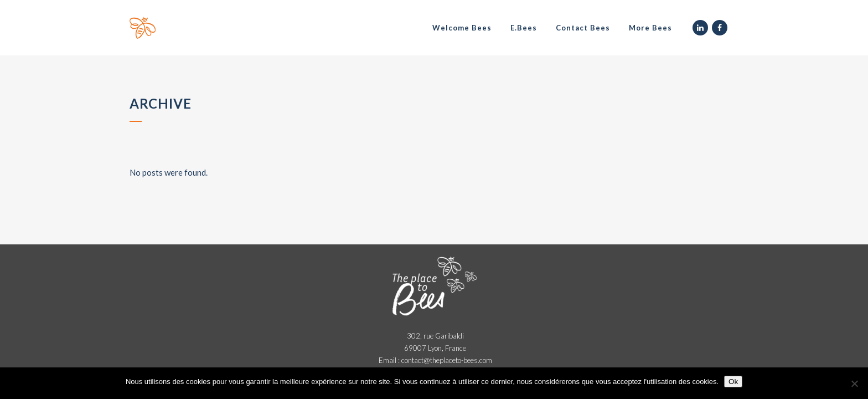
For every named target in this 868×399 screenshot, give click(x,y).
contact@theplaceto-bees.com (447, 360)
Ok (733, 382)
